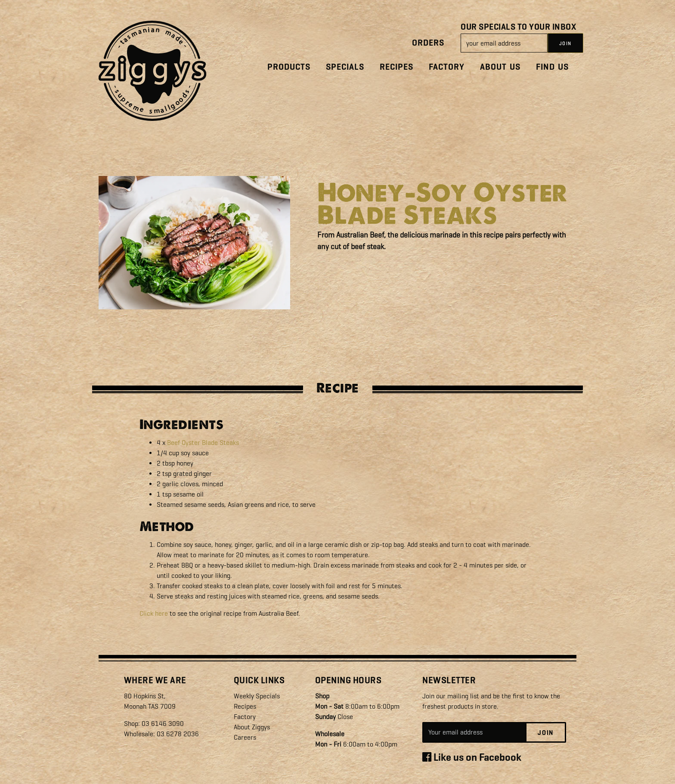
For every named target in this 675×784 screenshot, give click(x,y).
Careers (245, 737)
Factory (447, 67)
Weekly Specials (257, 696)
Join (546, 733)
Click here (154, 613)
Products (289, 67)
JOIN (565, 43)
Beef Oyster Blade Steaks (203, 443)
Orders (428, 43)
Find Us (552, 67)
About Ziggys (252, 727)
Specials (345, 67)
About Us (500, 67)
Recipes (396, 67)
